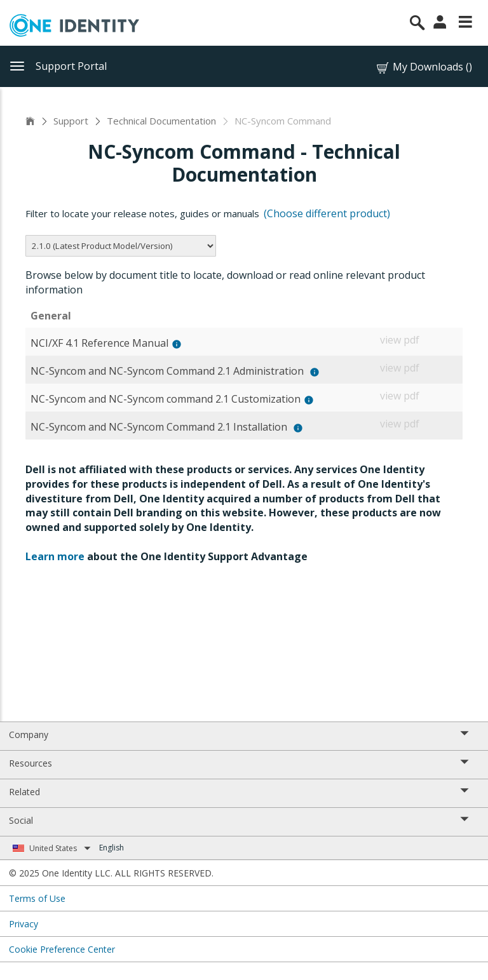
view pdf (400, 340)
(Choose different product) (327, 213)
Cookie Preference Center (62, 949)
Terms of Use (37, 898)
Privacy (24, 924)
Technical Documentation (161, 121)
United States (60, 848)
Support (71, 121)
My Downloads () (424, 67)
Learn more (55, 556)
